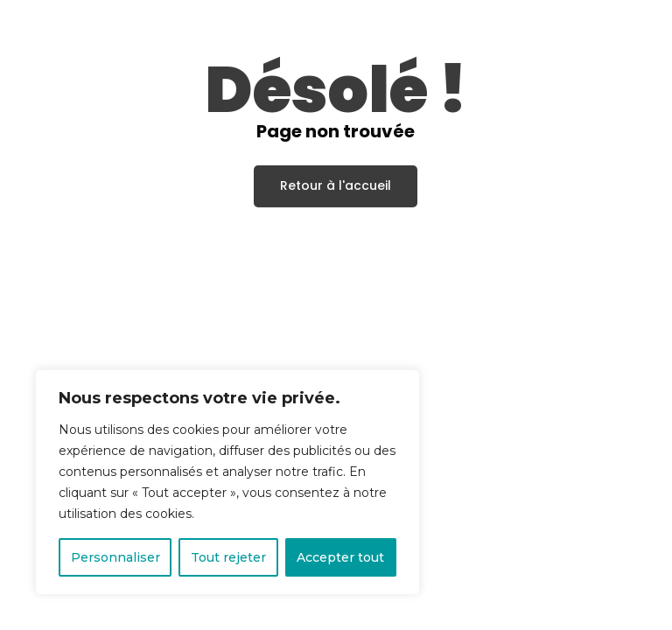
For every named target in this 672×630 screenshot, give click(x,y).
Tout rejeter (228, 557)
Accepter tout (340, 557)
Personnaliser (115, 557)
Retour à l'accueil (336, 185)
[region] (227, 482)
